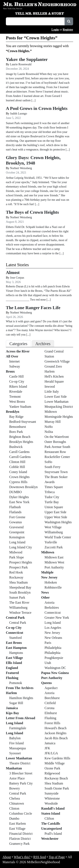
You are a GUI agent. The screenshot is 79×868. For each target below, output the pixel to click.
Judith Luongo (19, 114)
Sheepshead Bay (20, 587)
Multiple (47, 572)
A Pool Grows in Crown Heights (37, 108)
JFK (47, 748)
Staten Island (51, 813)
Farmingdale (18, 728)
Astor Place (17, 778)
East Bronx (14, 643)
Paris (48, 643)
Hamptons (16, 653)
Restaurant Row (55, 452)
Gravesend (16, 527)
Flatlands (15, 512)
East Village (14, 658)
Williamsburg (18, 608)
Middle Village (55, 763)
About (7, 857)
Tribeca (50, 492)
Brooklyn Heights (21, 442)
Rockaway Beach (56, 778)
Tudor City (52, 497)
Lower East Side (56, 397)
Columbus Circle (21, 813)
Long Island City (21, 547)
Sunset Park (17, 597)
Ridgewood (52, 773)
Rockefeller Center (57, 457)
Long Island (17, 542)
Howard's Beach (56, 728)
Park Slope (17, 557)
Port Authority (54, 567)
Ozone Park (52, 768)
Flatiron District (20, 839)
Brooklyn (13, 412)
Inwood (50, 386)
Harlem (11, 693)
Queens (47, 683)
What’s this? (22, 857)
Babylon (15, 738)
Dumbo (14, 818)
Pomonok (16, 683)
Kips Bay (12, 713)
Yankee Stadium (20, 407)
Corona (50, 708)
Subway (15, 366)
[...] (49, 300)
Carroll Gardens (20, 457)
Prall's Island (53, 834)
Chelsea (15, 798)
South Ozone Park (57, 788)
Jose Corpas (17, 278)
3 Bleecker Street (21, 773)
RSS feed (40, 857)
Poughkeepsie (54, 658)
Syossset (15, 753)
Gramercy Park (19, 844)
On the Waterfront (57, 437)
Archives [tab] (43, 344)
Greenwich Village (57, 361)
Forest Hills (52, 723)
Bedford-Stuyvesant (23, 422)
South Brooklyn (20, 592)
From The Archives (20, 688)
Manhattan (14, 768)
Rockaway (16, 577)
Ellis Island (14, 663)
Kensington (17, 537)
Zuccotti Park (54, 547)
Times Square (54, 487)
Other (46, 597)
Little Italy (52, 392)
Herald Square (54, 381)
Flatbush (15, 507)
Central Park (15, 618)
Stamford (16, 638)
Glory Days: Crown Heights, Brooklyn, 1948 (33, 160)
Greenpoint (17, 532)
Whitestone (52, 798)
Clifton (49, 818)
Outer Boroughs (55, 442)
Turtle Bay (52, 502)
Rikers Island (18, 386)
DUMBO (16, 492)
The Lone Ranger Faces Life (33, 308)
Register (68, 30)
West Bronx (17, 402)
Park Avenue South (57, 447)
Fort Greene (17, 517)
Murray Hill (53, 422)
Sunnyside (52, 793)
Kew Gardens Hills (58, 758)
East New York (19, 502)
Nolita (49, 432)
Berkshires (52, 608)
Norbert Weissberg (21, 168)
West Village (53, 527)
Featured (12, 673)
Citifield (50, 703)
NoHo (49, 427)
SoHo (48, 462)
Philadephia (53, 653)
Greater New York (57, 618)
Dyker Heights (19, 497)
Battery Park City (21, 783)
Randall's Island (53, 808)
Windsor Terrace (20, 613)
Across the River (18, 351)
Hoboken (51, 582)
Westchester (50, 839)
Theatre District (20, 763)
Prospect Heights (21, 562)
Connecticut (15, 633)
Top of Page (57, 857)
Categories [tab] (18, 344)
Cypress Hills (18, 482)
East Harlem (18, 824)
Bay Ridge (16, 417)
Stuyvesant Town (56, 472)
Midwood (16, 552)
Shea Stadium (18, 582)
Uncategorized (52, 829)
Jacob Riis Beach (56, 738)
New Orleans (53, 638)
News (45, 592)
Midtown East (54, 557)
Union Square (54, 507)
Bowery (15, 788)
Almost (13, 273)
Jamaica (12, 708)
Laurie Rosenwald (21, 64)
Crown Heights (19, 477)
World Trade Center (58, 537)
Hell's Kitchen (54, 376)
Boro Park (16, 432)
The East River (19, 602)
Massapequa (17, 748)
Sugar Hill (16, 703)
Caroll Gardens (19, 452)
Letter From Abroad (21, 718)
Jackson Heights (56, 733)
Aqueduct (51, 688)
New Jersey (49, 577)
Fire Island (16, 743)
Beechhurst (52, 698)
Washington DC (55, 668)
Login (55, 30)
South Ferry (53, 467)
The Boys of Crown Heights (32, 212)
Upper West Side (56, 517)
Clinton (14, 808)
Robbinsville (53, 587)
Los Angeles (53, 628)
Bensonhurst (18, 427)
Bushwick (16, 447)
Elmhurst (51, 713)
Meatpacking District (59, 407)
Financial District (21, 834)
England (12, 668)
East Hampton (16, 648)
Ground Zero (53, 366)
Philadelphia (53, 648)
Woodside (51, 803)
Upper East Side (56, 512)
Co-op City (17, 381)
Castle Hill (16, 376)
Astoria (50, 602)
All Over (12, 356)
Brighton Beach (20, 437)
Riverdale (16, 392)
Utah (48, 663)
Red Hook (16, 572)
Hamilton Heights (21, 698)
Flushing (12, 678)
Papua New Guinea (55, 673)
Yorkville (51, 542)
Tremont (15, 397)
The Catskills (51, 824)
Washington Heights (58, 522)
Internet (14, 361)
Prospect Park (18, 567)
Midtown (51, 412)
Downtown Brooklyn (23, 487)
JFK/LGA (51, 753)
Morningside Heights (59, 417)
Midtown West (54, 562)
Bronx (10, 371)
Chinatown (17, 803)
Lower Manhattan (19, 758)
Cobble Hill (17, 467)
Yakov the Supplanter (27, 59)
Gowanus (16, 522)
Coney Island (18, 472)
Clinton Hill (17, 462)
